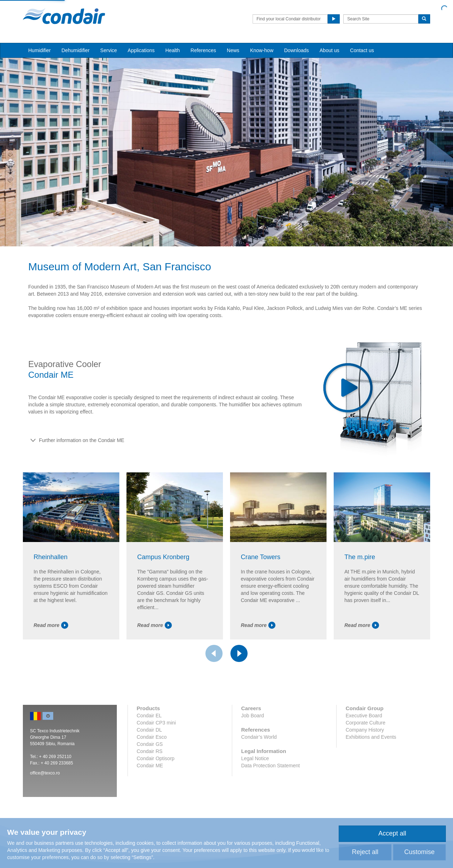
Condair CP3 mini (156, 723)
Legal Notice (255, 758)
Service (109, 50)
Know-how (262, 50)
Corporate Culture (365, 723)
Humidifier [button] (39, 50)
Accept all (392, 833)
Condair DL (150, 730)
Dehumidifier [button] (76, 50)
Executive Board (364, 716)
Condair (64, 16)
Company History (365, 730)
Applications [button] (141, 50)
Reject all (365, 852)
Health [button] (173, 50)
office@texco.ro (45, 773)
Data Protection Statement (270, 766)
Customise (419, 852)
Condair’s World (259, 737)
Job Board (253, 716)
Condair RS (150, 751)
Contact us (362, 50)
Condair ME (150, 766)
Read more (51, 625)
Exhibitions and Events (371, 737)
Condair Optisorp (156, 758)
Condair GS (150, 744)
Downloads (296, 50)
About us (330, 50)
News (233, 50)
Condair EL (149, 716)
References (203, 50)
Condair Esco (152, 737)
